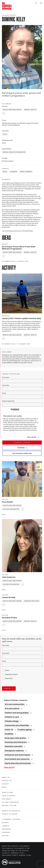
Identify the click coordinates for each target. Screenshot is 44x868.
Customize (22, 448)
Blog (5, 172)
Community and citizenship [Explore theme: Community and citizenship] (17, 726)
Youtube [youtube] (5, 836)
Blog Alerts (9, 678)
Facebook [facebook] (6, 832)
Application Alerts (11, 674)
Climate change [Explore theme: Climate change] (12, 721)
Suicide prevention (11, 509)
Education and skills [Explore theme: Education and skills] (14, 747)
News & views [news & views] (7, 792)
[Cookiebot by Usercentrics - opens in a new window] (11, 410)
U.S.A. (5, 134)
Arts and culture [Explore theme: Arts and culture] (12, 709)
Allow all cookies (22, 442)
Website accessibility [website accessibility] (11, 811)
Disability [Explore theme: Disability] (9, 734)
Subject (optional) (8, 401)
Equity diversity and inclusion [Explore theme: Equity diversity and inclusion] (18, 763)
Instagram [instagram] (6, 829)
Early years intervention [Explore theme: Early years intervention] (15, 738)
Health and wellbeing (12, 110)
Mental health (30, 110)
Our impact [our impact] (7, 799)
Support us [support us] (7, 781)
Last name (6, 385)
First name (6, 377)
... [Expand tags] (4, 113)
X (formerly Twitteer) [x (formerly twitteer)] (11, 819)
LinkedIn (14, 172)
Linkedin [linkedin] (5, 826)
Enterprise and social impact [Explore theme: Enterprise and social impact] (17, 755)
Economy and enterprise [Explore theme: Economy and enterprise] (16, 742)
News (7, 670)
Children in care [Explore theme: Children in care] (12, 717)
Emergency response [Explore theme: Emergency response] (14, 751)
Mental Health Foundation (14, 152)
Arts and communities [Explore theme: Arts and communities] (15, 704)
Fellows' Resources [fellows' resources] (10, 802)
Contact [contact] (6, 784)
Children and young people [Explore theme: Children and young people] (17, 713)
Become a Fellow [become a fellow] (9, 806)
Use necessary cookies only (22, 453)
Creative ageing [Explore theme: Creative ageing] (25, 730)
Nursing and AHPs (32, 601)
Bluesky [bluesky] (5, 823)
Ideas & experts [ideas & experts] (9, 796)
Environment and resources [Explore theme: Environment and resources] (17, 759)
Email (4, 393)
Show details (32, 437)
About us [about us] (6, 777)
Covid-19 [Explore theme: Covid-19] (9, 730)
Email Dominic (26, 172)
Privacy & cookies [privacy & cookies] (10, 814)
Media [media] (4, 787)
